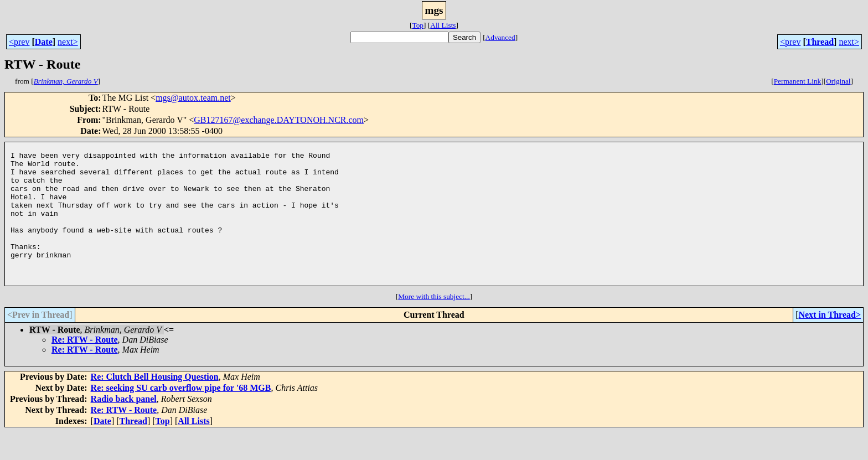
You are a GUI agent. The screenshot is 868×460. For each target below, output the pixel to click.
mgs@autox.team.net (193, 98)
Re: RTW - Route (85, 368)
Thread (820, 42)
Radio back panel (124, 427)
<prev (19, 42)
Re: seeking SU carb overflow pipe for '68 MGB (181, 416)
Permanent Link (798, 81)
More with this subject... (434, 325)
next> (68, 42)
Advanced (500, 37)
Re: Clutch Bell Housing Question (155, 405)
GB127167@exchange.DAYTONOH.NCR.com (279, 120)
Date (44, 42)
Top (418, 25)
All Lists (443, 25)
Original (838, 81)
